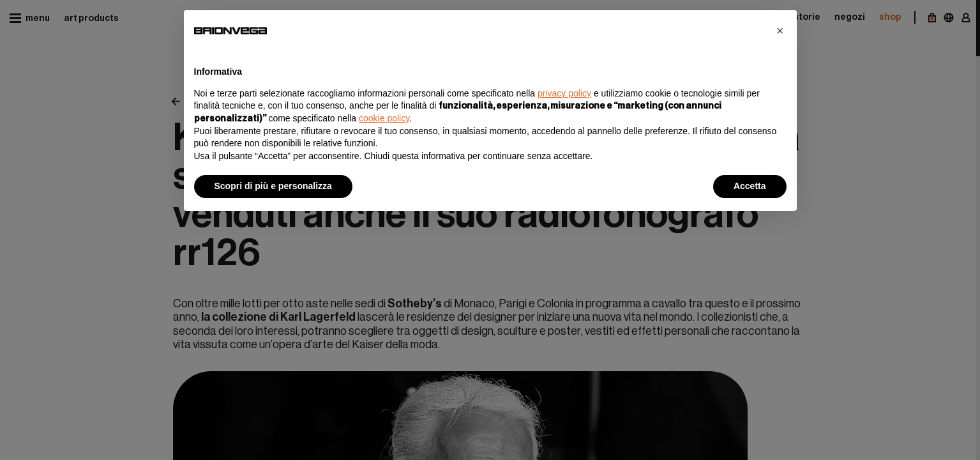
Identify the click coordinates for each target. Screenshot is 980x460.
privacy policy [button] (564, 93)
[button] (780, 31)
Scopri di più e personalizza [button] (273, 186)
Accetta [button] (750, 186)
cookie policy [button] (384, 118)
